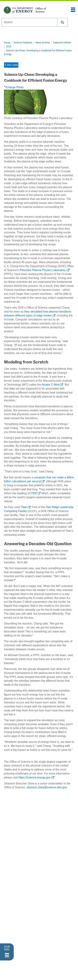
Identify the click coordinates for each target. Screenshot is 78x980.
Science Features (23, 43)
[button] (63, 22)
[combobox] (29, 22)
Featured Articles (62, 43)
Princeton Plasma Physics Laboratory (43, 270)
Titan (24, 507)
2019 (8, 47)
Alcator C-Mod (50, 385)
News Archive (43, 43)
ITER (34, 493)
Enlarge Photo (14, 87)
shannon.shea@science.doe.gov (47, 787)
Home (7, 43)
